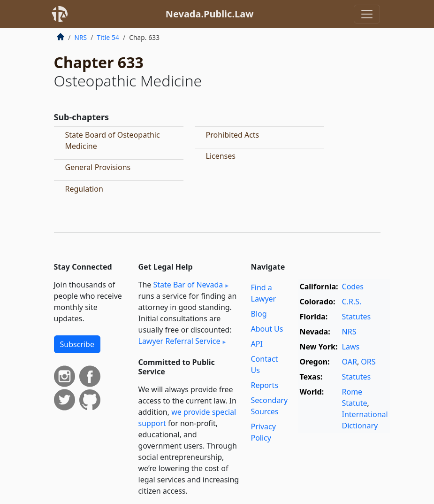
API (257, 344)
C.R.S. (352, 302)
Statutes (357, 317)
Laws (351, 347)
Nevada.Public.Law (210, 14)
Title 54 (108, 37)
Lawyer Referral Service (179, 341)
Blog (259, 314)
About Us (267, 329)
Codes (353, 287)
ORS (368, 362)
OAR (350, 362)
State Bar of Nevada (188, 285)
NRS (81, 37)
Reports (265, 385)
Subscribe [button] (77, 344)
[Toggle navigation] (367, 14)
